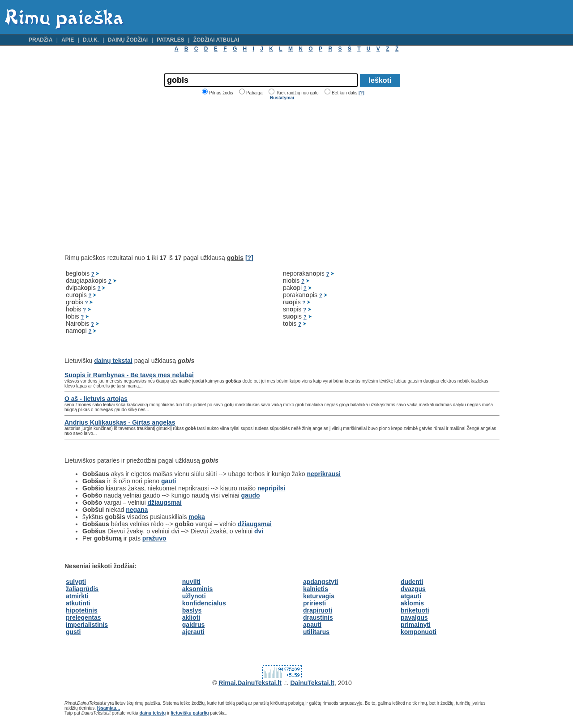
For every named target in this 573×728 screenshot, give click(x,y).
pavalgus (414, 617)
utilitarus (316, 632)
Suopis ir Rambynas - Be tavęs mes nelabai (129, 375)
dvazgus (413, 589)
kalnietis (316, 589)
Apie (68, 40)
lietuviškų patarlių (190, 713)
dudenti (412, 582)
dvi (259, 531)
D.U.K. (91, 40)
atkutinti (78, 603)
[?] (361, 93)
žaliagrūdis (82, 589)
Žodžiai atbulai (216, 40)
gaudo (251, 495)
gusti (73, 632)
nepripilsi (271, 488)
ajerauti (193, 632)
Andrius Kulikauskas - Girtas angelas (120, 422)
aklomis (412, 603)
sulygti (76, 582)
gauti (169, 481)
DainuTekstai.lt (312, 683)
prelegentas (83, 617)
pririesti (314, 603)
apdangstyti (321, 582)
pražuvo (154, 538)
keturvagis (319, 596)
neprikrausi (324, 474)
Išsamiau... (109, 708)
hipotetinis (82, 610)
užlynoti (194, 596)
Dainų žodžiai (128, 40)
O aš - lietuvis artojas (96, 399)
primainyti (416, 625)
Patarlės (171, 40)
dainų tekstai (113, 361)
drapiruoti (318, 610)
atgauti (411, 596)
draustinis (318, 617)
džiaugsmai (165, 502)
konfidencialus (204, 603)
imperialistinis (87, 625)
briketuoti (415, 610)
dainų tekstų (153, 713)
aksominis (197, 589)
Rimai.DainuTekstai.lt (250, 683)
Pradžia (41, 40)
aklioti (191, 617)
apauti (312, 625)
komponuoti (419, 632)
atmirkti (77, 596)
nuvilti (191, 582)
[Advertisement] (140, 177)
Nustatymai (282, 98)
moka (197, 517)
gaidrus (194, 625)
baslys (192, 610)
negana (137, 510)
